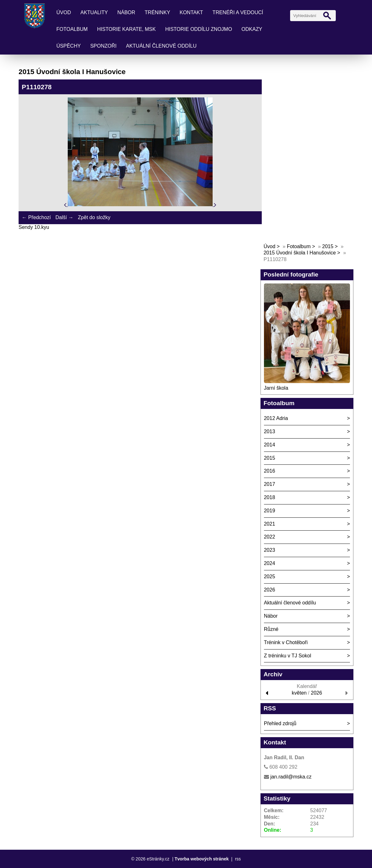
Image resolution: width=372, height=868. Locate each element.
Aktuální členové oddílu (161, 46)
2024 (270, 563)
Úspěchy (69, 46)
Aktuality (94, 12)
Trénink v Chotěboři (286, 642)
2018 (270, 497)
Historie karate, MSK (126, 29)
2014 (270, 445)
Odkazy (252, 29)
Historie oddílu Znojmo (198, 29)
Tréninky (157, 12)
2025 (270, 577)
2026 (270, 590)
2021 (270, 524)
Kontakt (191, 12)
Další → (64, 217)
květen (299, 693)
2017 (270, 484)
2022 (270, 537)
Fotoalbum (72, 29)
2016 (270, 471)
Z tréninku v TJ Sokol (288, 656)
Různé (271, 629)
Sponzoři (103, 46)
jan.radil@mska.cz (291, 777)
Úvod (64, 12)
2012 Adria (276, 418)
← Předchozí (36, 217)
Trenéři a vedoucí (238, 12)
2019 (270, 511)
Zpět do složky (94, 217)
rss (238, 859)
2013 (270, 431)
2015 (328, 246)
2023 (270, 550)
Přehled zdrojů (280, 723)
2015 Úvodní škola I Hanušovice (300, 253)
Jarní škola (276, 388)
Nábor (126, 12)
